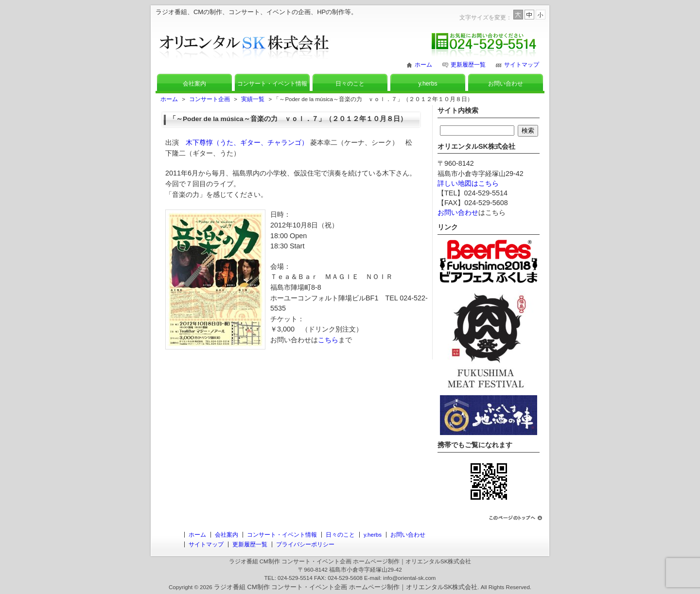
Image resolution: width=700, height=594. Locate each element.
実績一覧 (253, 99)
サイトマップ (522, 65)
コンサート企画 (210, 99)
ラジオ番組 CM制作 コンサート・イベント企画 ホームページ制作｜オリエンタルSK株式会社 (346, 587)
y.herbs (428, 84)
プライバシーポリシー (305, 544)
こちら (328, 340)
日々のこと (350, 84)
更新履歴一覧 (468, 65)
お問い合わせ (506, 84)
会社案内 (194, 84)
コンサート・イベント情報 (272, 84)
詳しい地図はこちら (468, 183)
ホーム (423, 65)
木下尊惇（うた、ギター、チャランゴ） (247, 142)
